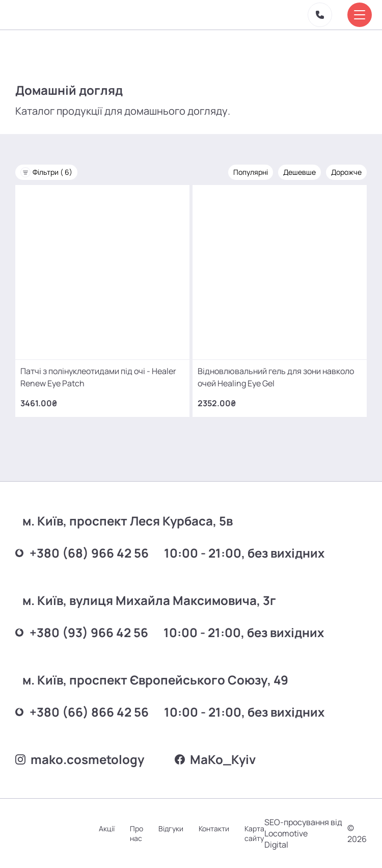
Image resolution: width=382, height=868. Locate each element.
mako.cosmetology (80, 759)
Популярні (251, 172)
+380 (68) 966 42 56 (82, 553)
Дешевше (299, 172)
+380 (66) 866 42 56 (82, 712)
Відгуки (171, 828)
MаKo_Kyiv (215, 759)
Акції (107, 828)
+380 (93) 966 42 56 (82, 632)
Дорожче (346, 172)
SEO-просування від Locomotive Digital (303, 833)
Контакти (214, 828)
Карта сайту (254, 833)
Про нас (137, 833)
